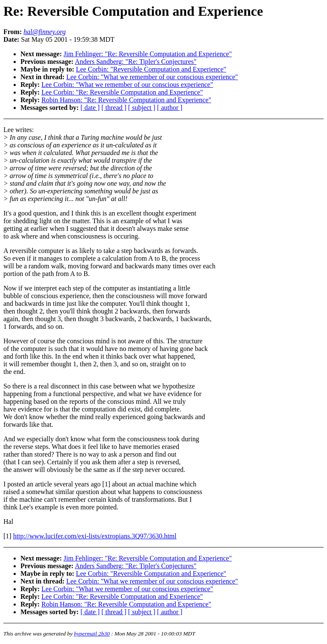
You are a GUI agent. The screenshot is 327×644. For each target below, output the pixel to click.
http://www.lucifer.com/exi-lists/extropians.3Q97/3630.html (95, 536)
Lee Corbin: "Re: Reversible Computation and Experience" (122, 92)
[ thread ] (114, 108)
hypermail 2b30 (92, 634)
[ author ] (170, 108)
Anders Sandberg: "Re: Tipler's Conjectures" (136, 62)
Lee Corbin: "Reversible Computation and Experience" (151, 69)
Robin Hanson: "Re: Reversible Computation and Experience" (126, 100)
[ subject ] (142, 108)
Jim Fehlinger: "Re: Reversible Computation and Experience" (148, 54)
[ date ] (90, 108)
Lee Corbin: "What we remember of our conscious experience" (152, 77)
